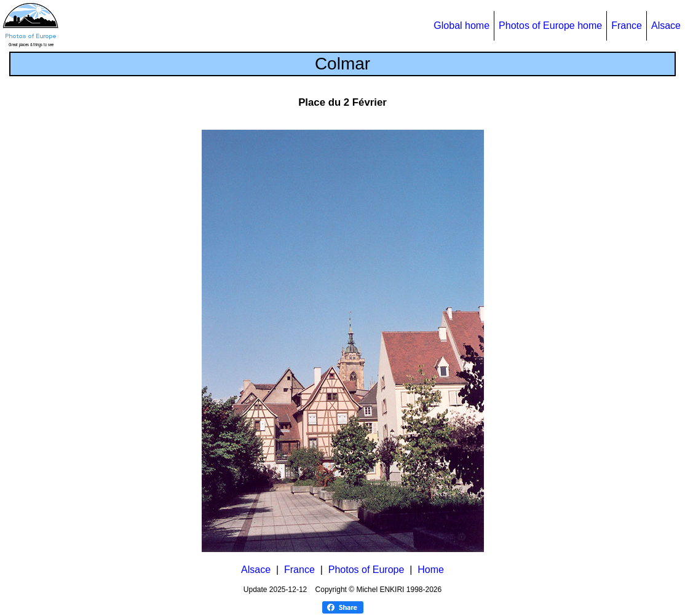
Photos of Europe (366, 570)
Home (431, 570)
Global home (461, 26)
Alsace (666, 26)
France (627, 26)
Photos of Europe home (550, 26)
